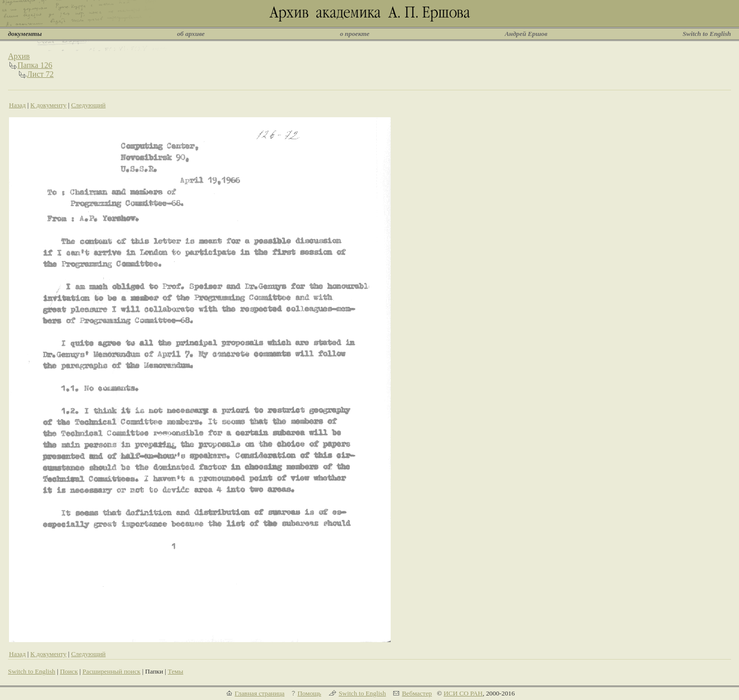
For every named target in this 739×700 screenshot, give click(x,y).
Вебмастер (417, 693)
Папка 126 (35, 65)
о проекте (355, 34)
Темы (175, 671)
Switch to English (707, 34)
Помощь (309, 693)
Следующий (88, 105)
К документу (48, 105)
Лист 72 (40, 74)
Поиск (69, 671)
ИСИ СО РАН (463, 693)
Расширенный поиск (111, 671)
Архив (19, 56)
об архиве (191, 34)
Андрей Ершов (526, 34)
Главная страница (259, 693)
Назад (17, 105)
